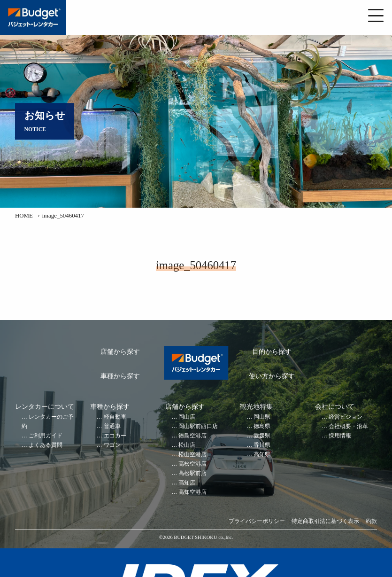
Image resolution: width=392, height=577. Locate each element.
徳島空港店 (192, 436)
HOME (24, 216)
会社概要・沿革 (348, 426)
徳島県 (262, 426)
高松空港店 (192, 464)
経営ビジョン (346, 417)
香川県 (262, 445)
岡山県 (262, 417)
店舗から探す (120, 352)
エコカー (115, 436)
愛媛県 (262, 436)
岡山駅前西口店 (198, 426)
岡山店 (187, 417)
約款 (371, 521)
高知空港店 (192, 492)
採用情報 (340, 436)
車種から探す (120, 376)
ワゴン (112, 445)
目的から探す (272, 352)
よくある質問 (46, 445)
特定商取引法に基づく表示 (325, 521)
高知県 (262, 455)
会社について (335, 407)
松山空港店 (192, 455)
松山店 (187, 445)
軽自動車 (115, 417)
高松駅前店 (192, 473)
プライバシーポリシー (257, 521)
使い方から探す (272, 376)
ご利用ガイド (46, 436)
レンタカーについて (45, 407)
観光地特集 (256, 407)
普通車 (112, 426)
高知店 (187, 483)
